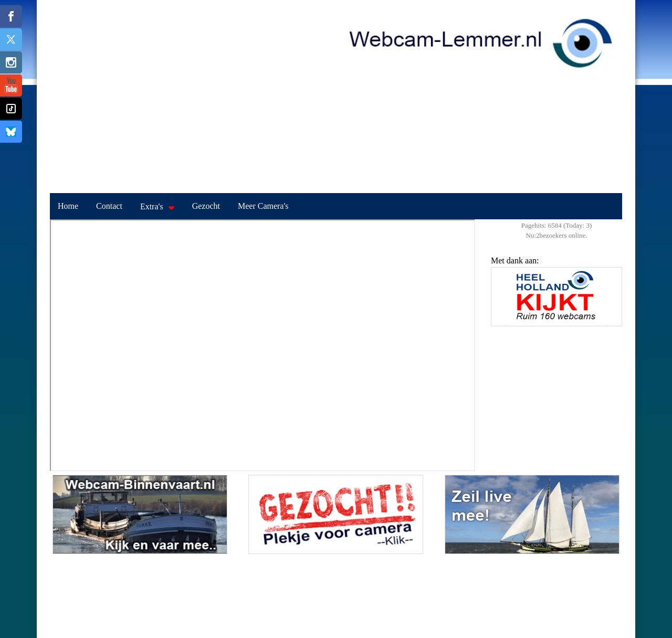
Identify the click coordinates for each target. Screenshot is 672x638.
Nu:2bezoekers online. (557, 235)
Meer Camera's (263, 206)
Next (612, 304)
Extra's (152, 206)
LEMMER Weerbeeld (336, 593)
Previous (501, 304)
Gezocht (206, 206)
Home (68, 206)
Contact (109, 206)
